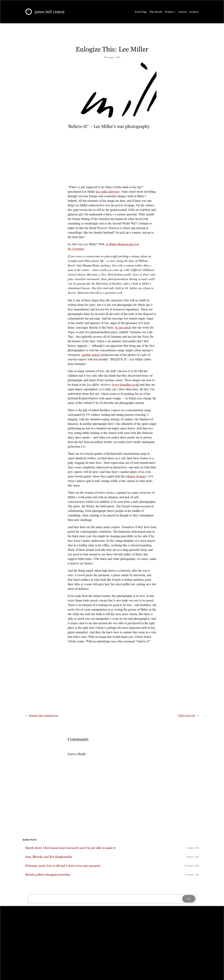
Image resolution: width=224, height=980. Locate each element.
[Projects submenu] (175, 12)
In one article (123, 328)
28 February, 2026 (192, 866)
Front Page (141, 12)
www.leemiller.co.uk (126, 385)
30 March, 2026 (192, 857)
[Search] (189, 899)
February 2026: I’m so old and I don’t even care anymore (63, 866)
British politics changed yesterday (48, 875)
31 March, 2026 (192, 848)
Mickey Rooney (136, 476)
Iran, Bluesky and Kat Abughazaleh (49, 857)
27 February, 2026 (192, 875)
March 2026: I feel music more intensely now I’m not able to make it (70, 848)
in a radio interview (108, 192)
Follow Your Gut (187, 715)
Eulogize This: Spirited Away (44, 715)
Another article (90, 355)
